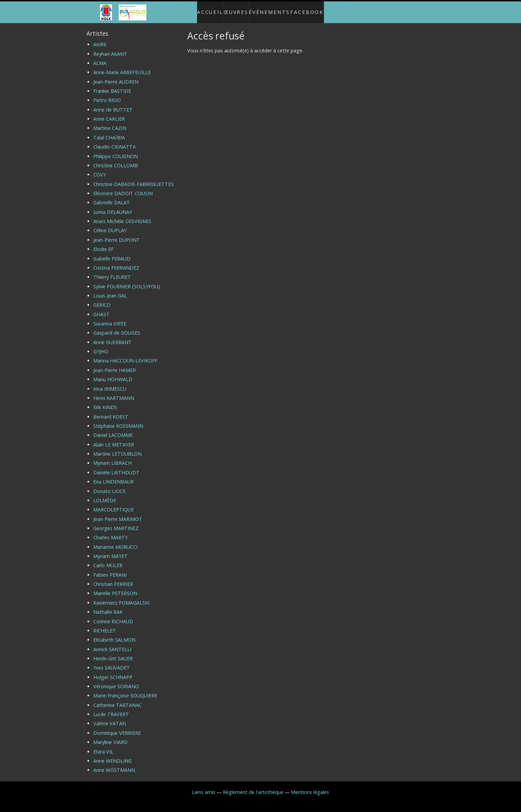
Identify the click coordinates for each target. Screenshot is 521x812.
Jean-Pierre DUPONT (117, 234)
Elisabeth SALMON (114, 634)
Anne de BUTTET (113, 104)
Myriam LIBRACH (112, 458)
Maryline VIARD (110, 737)
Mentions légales (310, 786)
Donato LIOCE (109, 485)
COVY (100, 169)
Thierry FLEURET (112, 272)
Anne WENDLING (112, 755)
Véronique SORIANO (116, 681)
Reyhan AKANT (110, 48)
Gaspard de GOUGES (117, 327)
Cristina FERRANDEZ (116, 262)
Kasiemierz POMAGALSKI (121, 597)
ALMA (100, 57)
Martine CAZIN (110, 123)
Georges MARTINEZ (116, 522)
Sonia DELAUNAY (113, 206)
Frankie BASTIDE (112, 85)
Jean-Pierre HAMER (115, 364)
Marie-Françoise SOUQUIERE (125, 690)
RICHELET (105, 625)
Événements (273, 9)
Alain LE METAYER (114, 439)
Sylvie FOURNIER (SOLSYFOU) (127, 281)
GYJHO (101, 346)
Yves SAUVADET (112, 662)
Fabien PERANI (110, 569)
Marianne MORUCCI (115, 541)
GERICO (102, 299)
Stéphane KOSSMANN (118, 420)
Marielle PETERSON (115, 588)
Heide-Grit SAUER (113, 653)
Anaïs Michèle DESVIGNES (122, 215)
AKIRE (100, 39)
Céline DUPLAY (110, 225)
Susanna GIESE (110, 318)
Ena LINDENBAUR (113, 476)
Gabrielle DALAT (112, 197)
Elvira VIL (103, 746)
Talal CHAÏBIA (109, 132)
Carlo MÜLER (108, 560)
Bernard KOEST (111, 411)
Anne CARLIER (109, 113)
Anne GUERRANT (112, 336)
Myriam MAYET (110, 550)
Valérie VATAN (110, 718)
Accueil (203, 9)
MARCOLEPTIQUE (113, 504)
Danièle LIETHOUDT (116, 467)
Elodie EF (103, 244)
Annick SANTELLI (112, 644)
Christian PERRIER (113, 578)
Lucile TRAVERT (111, 708)
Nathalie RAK (108, 606)
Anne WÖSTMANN (114, 765)
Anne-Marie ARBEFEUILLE (122, 67)
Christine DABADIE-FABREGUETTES (133, 178)
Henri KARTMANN (114, 392)
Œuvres (234, 9)
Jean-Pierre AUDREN (116, 76)
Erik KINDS (105, 402)
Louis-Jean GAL (110, 290)
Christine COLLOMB (116, 160)
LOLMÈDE (105, 495)
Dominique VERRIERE (117, 727)
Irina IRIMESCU (110, 383)
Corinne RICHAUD (113, 616)
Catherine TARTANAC (118, 699)
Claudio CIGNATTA (115, 141)
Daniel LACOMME (113, 430)
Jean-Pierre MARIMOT (118, 513)
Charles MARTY (110, 532)
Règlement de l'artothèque (253, 786)
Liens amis (204, 786)
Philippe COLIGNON (116, 150)
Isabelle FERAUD (112, 253)
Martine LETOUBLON (117, 448)
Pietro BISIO (107, 95)
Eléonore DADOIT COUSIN (123, 188)
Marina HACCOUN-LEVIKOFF (125, 355)
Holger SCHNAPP (113, 671)
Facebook (314, 9)
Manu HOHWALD (113, 374)
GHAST (101, 309)
